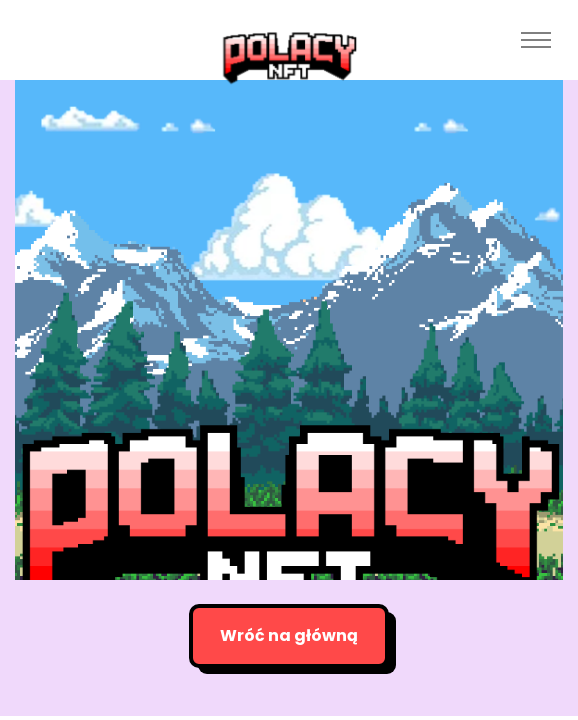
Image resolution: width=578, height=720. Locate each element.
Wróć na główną (289, 635)
